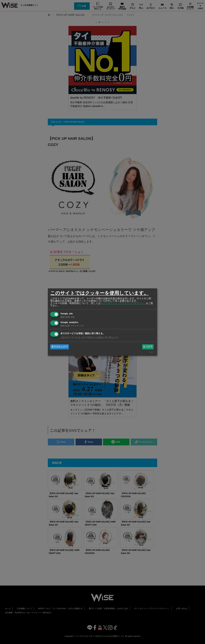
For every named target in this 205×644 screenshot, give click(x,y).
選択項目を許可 (60, 347)
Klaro (151, 352)
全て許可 (148, 347)
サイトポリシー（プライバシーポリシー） (123, 303)
